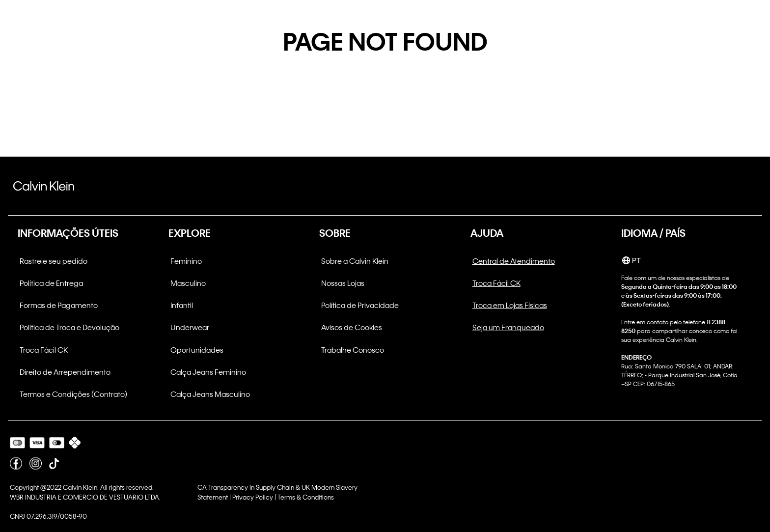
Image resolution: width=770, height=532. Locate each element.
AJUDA (487, 233)
